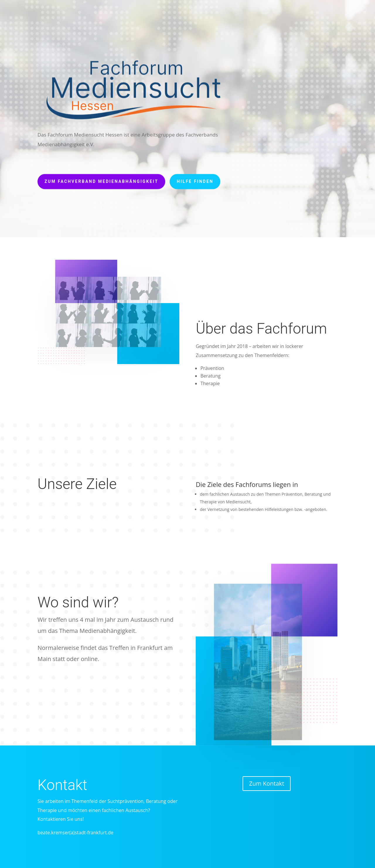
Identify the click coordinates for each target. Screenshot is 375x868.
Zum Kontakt (267, 783)
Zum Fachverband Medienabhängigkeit (101, 179)
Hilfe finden (195, 179)
